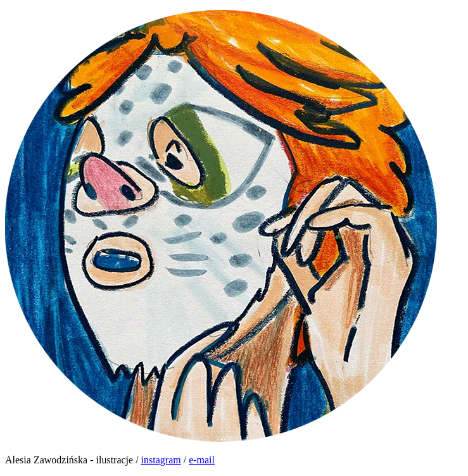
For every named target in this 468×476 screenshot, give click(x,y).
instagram (161, 460)
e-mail (202, 460)
